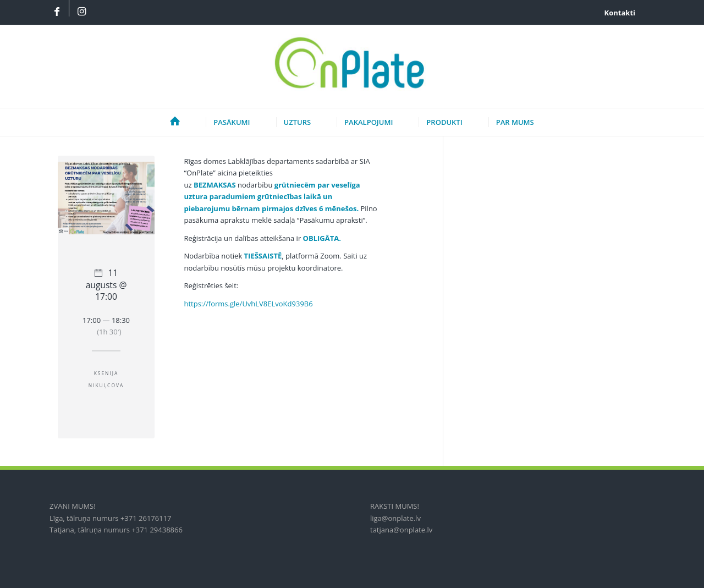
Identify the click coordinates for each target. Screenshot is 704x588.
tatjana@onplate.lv (401, 530)
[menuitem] (617, 13)
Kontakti (620, 13)
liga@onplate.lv (395, 518)
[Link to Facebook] (57, 12)
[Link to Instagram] (82, 12)
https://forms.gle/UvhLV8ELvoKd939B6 (248, 304)
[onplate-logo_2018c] (352, 67)
